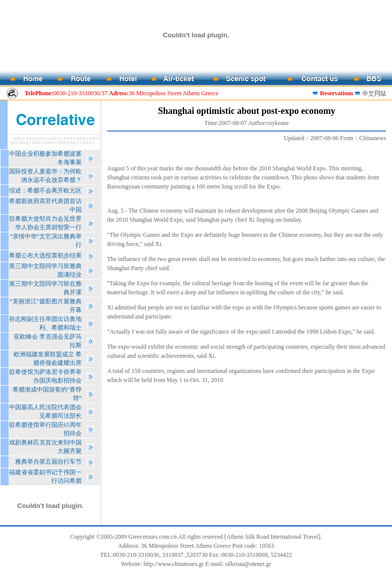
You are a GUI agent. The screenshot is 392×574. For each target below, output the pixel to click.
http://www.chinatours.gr (174, 564)
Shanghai (141, 220)
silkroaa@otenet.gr (248, 564)
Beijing (318, 211)
